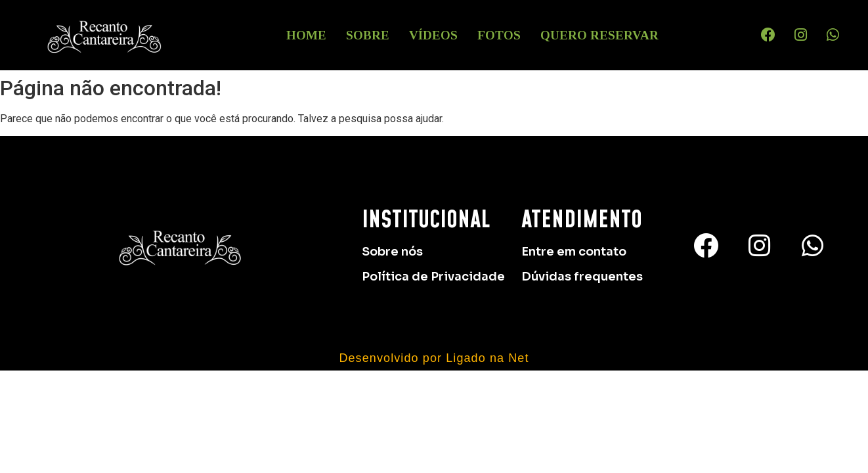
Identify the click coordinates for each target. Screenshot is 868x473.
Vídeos (433, 35)
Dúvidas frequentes (582, 277)
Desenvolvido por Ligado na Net (434, 358)
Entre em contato (574, 252)
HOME (306, 35)
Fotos (499, 35)
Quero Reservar (599, 35)
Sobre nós (392, 252)
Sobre (368, 35)
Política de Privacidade (433, 277)
